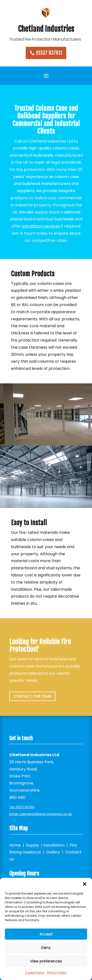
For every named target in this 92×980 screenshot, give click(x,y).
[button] (85, 884)
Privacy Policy (57, 972)
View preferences (46, 961)
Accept (46, 934)
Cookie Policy (35, 972)
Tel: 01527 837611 (22, 807)
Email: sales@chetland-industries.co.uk (41, 814)
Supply (33, 845)
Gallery (53, 852)
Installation (54, 845)
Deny (46, 948)
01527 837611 (49, 53)
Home (15, 845)
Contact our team (32, 696)
